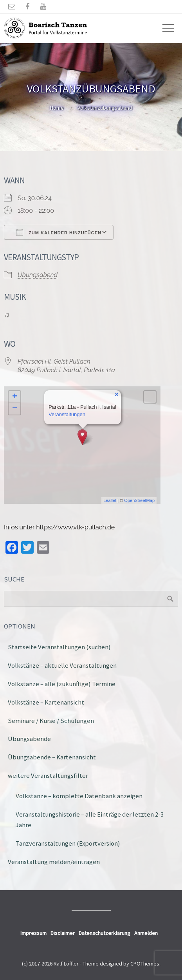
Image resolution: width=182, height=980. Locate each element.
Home (57, 108)
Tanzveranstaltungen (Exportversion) (68, 843)
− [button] (15, 409)
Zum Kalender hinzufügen (59, 232)
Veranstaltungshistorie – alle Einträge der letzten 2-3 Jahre (90, 820)
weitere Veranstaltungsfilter (48, 775)
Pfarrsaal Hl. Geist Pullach (54, 361)
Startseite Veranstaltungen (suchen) (59, 647)
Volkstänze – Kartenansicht (46, 702)
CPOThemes (145, 964)
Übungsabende (29, 739)
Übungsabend (38, 275)
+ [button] (15, 397)
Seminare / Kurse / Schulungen (51, 721)
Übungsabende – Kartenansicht (52, 757)
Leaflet (110, 500)
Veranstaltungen (67, 414)
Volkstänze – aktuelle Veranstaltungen (62, 665)
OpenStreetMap (139, 500)
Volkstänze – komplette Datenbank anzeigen (79, 796)
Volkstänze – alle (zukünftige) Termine (62, 684)
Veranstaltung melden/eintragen (54, 862)
